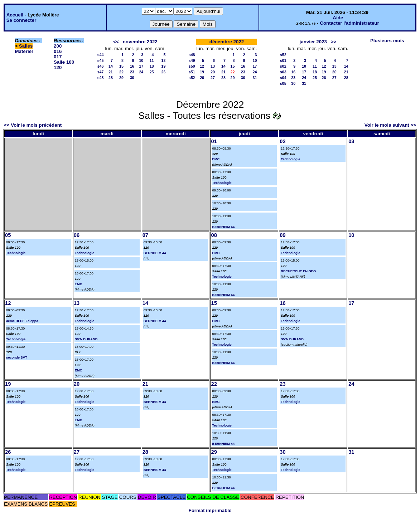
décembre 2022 (227, 42)
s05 (283, 83)
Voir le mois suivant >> (390, 125)
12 (164, 60)
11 (152, 60)
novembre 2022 (140, 42)
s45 (101, 60)
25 (152, 72)
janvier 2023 (313, 42)
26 (164, 72)
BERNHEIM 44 (223, 227)
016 (58, 51)
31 (255, 78)
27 (213, 78)
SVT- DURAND (86, 339)
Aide (338, 18)
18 (152, 66)
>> (334, 42)
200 (58, 46)
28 (111, 78)
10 (141, 60)
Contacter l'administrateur (349, 23)
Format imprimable (210, 510)
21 (111, 72)
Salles (26, 46)
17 (141, 66)
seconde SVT (17, 357)
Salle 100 (64, 62)
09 (283, 235)
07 (145, 235)
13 (213, 66)
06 (77, 235)
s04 (283, 78)
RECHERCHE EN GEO (298, 271)
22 (121, 72)
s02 (283, 66)
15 (121, 66)
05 (8, 235)
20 (213, 72)
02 (283, 141)
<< (116, 42)
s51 (192, 72)
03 (351, 141)
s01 (283, 60)
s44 (101, 55)
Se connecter (21, 20)
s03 (283, 72)
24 (141, 72)
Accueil (15, 15)
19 (164, 66)
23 (132, 72)
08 (214, 235)
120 (58, 67)
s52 (192, 78)
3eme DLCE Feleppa (22, 321)
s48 (101, 78)
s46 (101, 66)
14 (111, 66)
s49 (192, 60)
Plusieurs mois (387, 41)
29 (121, 78)
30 (132, 78)
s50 (192, 66)
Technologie (222, 183)
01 (214, 141)
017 (58, 57)
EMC (216, 159)
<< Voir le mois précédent (33, 125)
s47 (101, 72)
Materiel (24, 51)
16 (132, 66)
